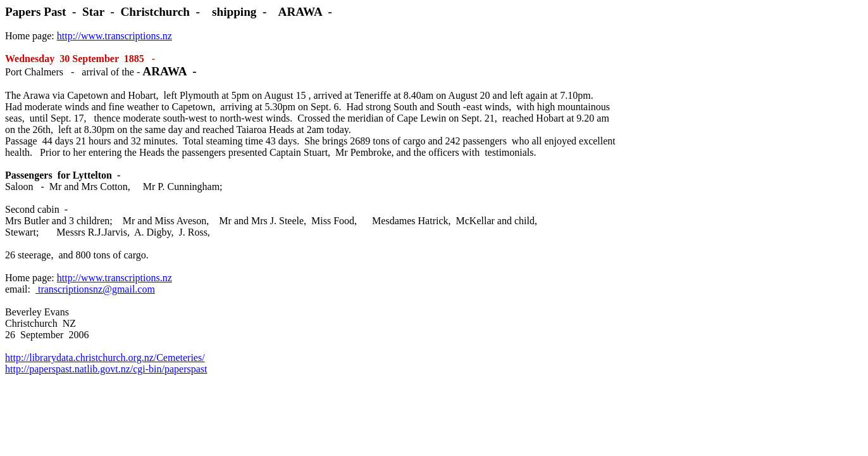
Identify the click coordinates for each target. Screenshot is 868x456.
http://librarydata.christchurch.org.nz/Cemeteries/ (105, 358)
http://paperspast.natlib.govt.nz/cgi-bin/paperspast (106, 369)
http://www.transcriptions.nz (115, 36)
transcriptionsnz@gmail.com (95, 289)
